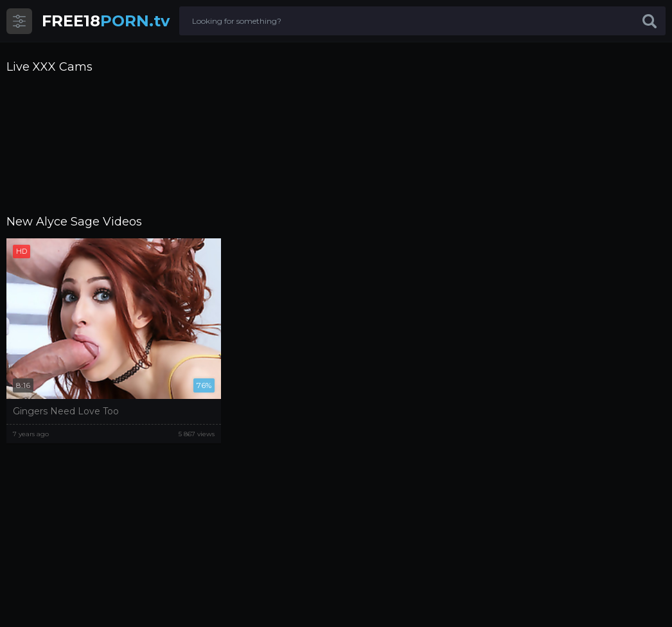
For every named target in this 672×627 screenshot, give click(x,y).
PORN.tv (106, 21)
